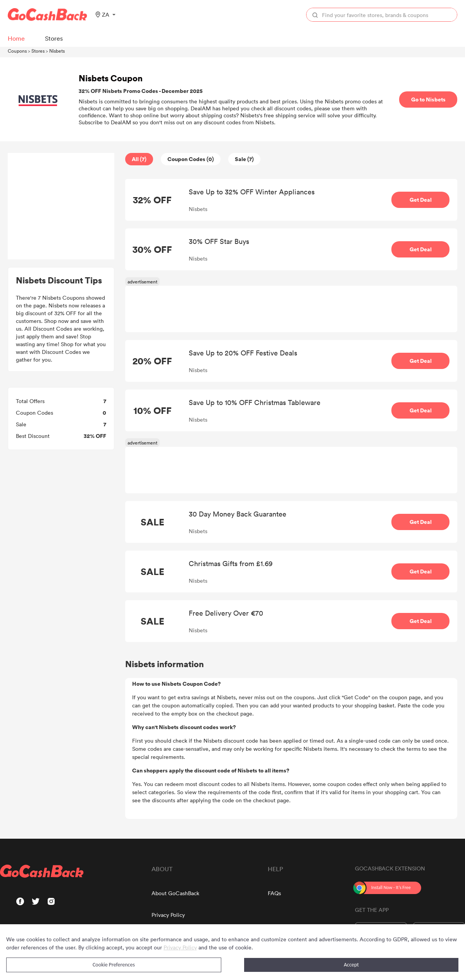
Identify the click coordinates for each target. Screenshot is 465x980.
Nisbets (57, 51)
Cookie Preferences (114, 965)
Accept (351, 965)
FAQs (274, 893)
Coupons (17, 51)
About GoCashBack (175, 893)
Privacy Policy (168, 915)
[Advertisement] (61, 206)
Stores (38, 51)
